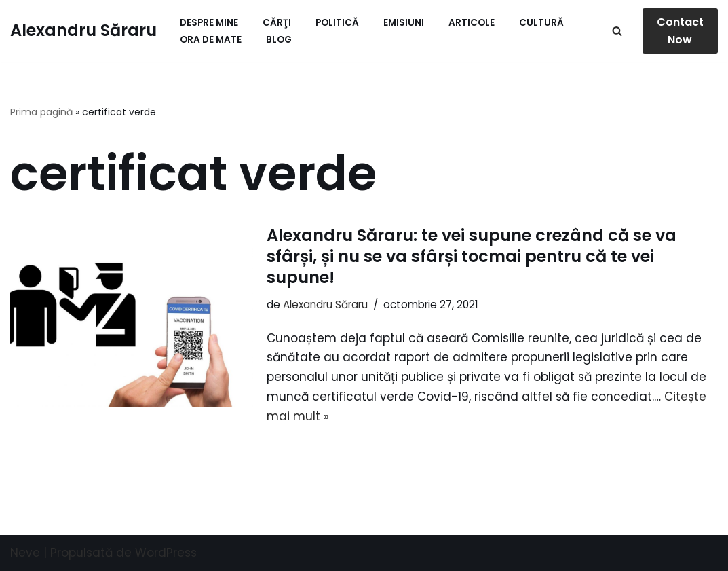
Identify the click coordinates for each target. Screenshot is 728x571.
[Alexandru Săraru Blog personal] (83, 31)
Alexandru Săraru (325, 305)
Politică (337, 23)
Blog (279, 40)
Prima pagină (41, 112)
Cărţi (277, 23)
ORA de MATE (211, 40)
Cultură (541, 23)
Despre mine (209, 23)
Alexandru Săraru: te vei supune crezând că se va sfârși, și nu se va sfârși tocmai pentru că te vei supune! (472, 256)
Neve (25, 553)
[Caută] (617, 31)
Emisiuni (404, 23)
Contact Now (680, 31)
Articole (472, 23)
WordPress (166, 553)
